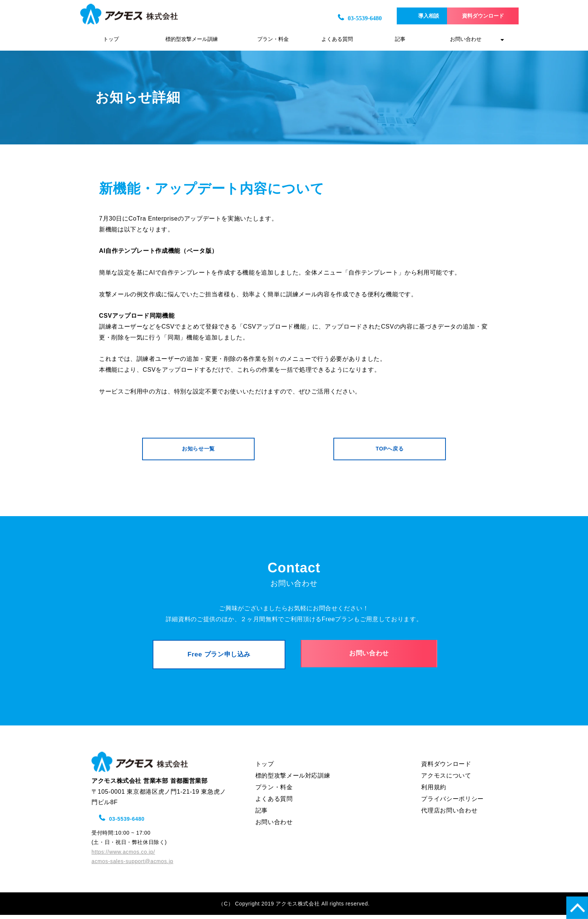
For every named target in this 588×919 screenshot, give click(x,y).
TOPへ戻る (390, 450)
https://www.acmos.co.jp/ (123, 856)
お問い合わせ (466, 39)
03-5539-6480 (335, 18)
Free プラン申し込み (219, 658)
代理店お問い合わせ (449, 815)
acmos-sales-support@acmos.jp (132, 865)
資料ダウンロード (472, 16)
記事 (400, 39)
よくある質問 (337, 39)
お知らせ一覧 (198, 450)
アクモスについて (446, 780)
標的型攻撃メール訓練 (192, 39)
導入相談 (405, 16)
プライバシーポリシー (452, 803)
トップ (111, 39)
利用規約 (434, 791)
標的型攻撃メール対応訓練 (293, 780)
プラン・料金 (273, 39)
